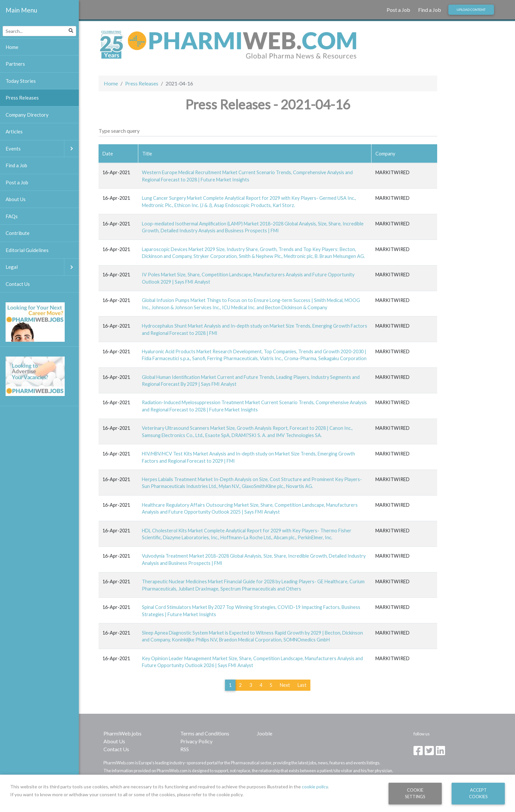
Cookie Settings (415, 793)
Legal (42, 267)
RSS (185, 749)
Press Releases (142, 83)
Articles (14, 131)
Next (285, 685)
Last (302, 685)
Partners (15, 64)
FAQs (12, 216)
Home (111, 83)
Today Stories (21, 81)
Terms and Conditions (205, 733)
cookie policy (315, 787)
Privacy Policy (196, 741)
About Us (114, 741)
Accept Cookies (478, 793)
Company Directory (27, 115)
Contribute (18, 233)
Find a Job (430, 10)
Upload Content (471, 10)
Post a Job (398, 10)
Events (42, 149)
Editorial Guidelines (27, 250)
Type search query (119, 131)
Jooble (265, 733)
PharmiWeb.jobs (123, 733)
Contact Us (116, 749)
